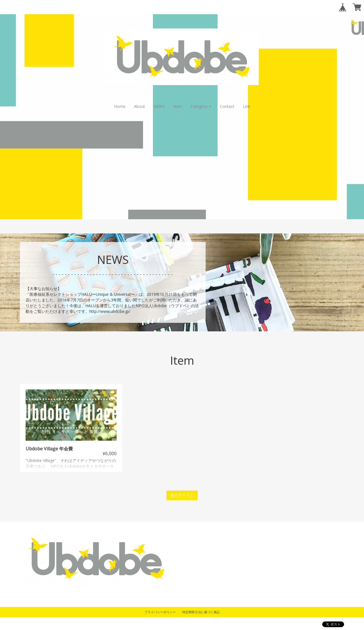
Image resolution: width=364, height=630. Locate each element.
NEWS (159, 106)
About (139, 106)
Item (178, 106)
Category (201, 106)
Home (120, 106)
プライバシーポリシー (160, 612)
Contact (227, 106)
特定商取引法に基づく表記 (201, 612)
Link (247, 106)
